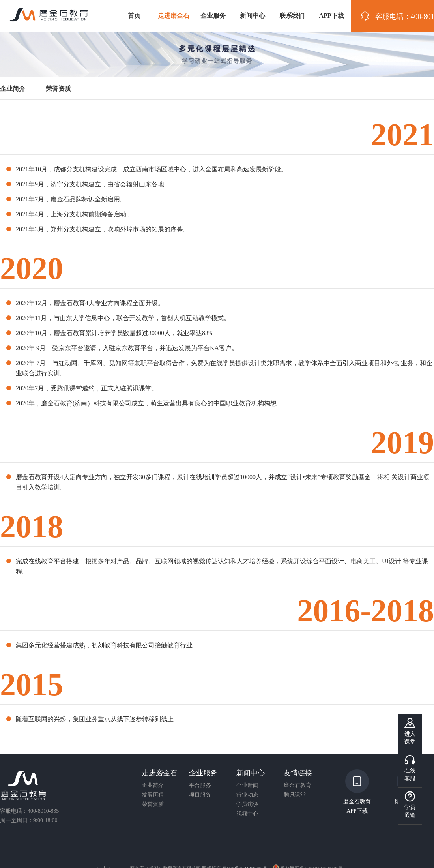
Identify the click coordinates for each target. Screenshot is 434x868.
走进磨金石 (174, 16)
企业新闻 (247, 786)
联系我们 (292, 16)
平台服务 (200, 786)
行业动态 (247, 795)
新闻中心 (253, 16)
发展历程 (153, 795)
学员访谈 (247, 804)
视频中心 (247, 814)
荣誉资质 (153, 804)
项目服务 (200, 795)
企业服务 (213, 16)
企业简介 (153, 786)
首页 (134, 16)
